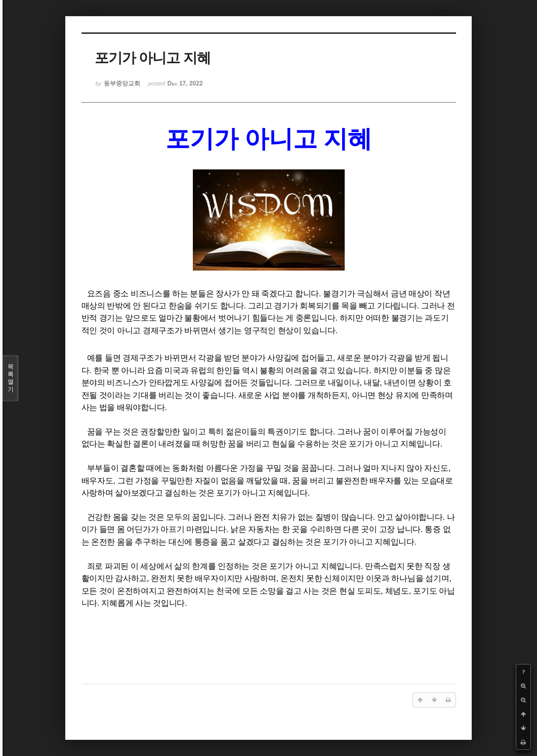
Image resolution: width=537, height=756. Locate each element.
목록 (11, 378)
